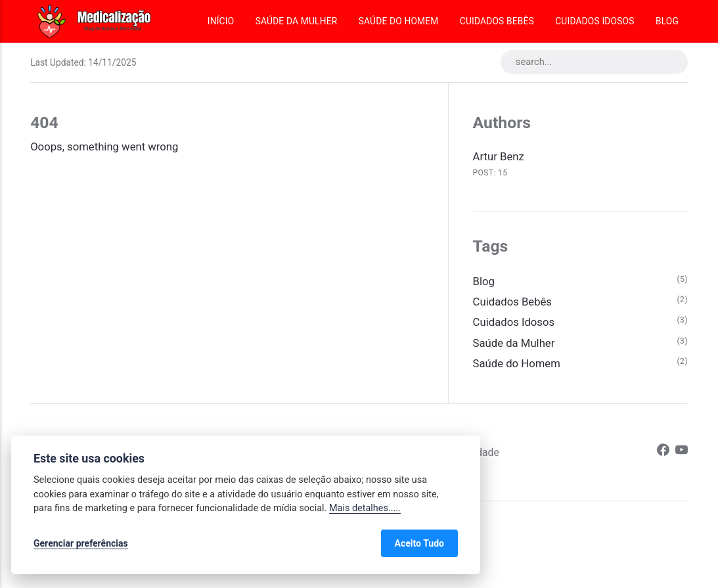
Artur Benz (499, 157)
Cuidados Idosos (595, 21)
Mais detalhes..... (365, 508)
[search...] (594, 62)
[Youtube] (682, 452)
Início (221, 21)
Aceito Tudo (419, 543)
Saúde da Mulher (297, 21)
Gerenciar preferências (81, 543)
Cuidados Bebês (497, 21)
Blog (667, 21)
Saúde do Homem (399, 21)
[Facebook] (663, 452)
